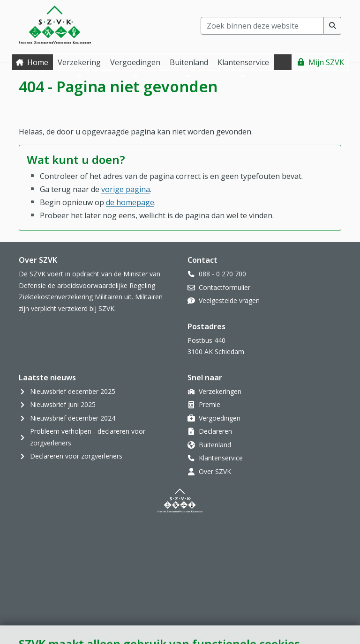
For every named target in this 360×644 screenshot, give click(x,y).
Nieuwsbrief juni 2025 (63, 404)
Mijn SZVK (326, 62)
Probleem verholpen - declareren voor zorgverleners (88, 437)
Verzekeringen (220, 391)
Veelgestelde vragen (229, 300)
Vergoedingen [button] (135, 62)
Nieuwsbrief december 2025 (73, 391)
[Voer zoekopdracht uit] (333, 26)
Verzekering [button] (79, 62)
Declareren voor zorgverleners (76, 456)
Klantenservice (221, 458)
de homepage (130, 202)
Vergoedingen (220, 418)
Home (38, 62)
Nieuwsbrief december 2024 (73, 418)
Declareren (215, 431)
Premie (210, 404)
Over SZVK (215, 471)
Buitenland (215, 445)
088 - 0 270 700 (222, 274)
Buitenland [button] (189, 62)
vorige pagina (126, 189)
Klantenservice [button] (243, 62)
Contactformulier (225, 287)
